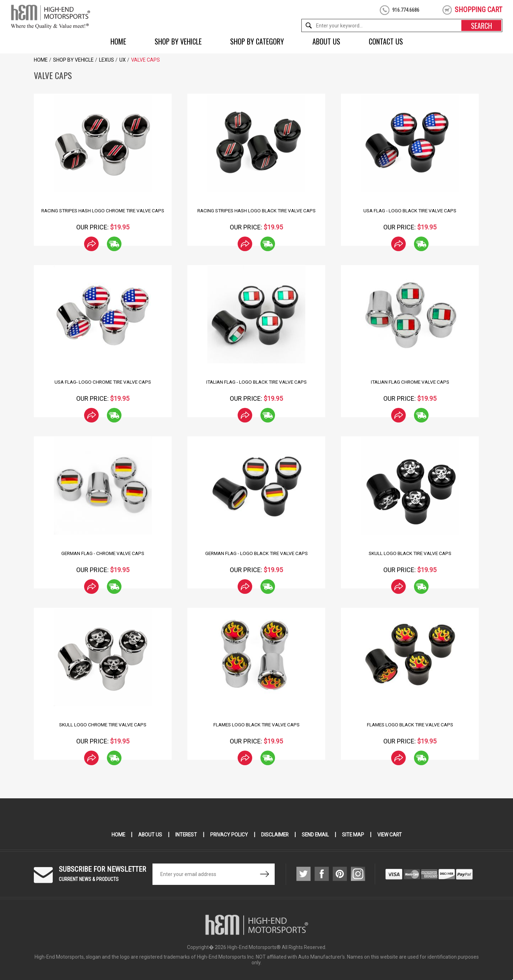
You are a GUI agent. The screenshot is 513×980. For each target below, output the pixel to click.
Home (118, 41)
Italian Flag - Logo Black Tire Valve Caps (256, 382)
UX (123, 60)
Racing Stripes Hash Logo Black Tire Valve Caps (256, 211)
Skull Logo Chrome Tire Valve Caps (103, 725)
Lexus (107, 60)
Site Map (354, 835)
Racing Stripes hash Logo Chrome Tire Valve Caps (103, 211)
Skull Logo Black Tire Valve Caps (410, 553)
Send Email (316, 835)
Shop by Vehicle (178, 41)
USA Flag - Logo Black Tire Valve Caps (410, 211)
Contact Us (386, 41)
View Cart (391, 835)
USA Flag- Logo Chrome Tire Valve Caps (103, 382)
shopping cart (478, 10)
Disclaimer (275, 835)
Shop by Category (257, 41)
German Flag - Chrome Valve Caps (103, 553)
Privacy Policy (229, 835)
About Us (326, 41)
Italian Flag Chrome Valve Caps (410, 382)
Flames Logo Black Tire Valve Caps (256, 725)
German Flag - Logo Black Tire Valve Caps (256, 553)
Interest (185, 835)
